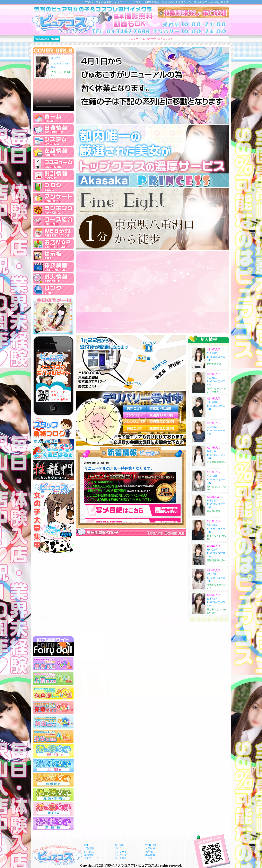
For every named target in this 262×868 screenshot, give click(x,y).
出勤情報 (89, 848)
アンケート (121, 852)
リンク (149, 858)
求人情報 (150, 855)
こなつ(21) (212, 427)
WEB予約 (151, 845)
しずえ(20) (212, 599)
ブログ (118, 848)
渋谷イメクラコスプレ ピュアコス (129, 865)
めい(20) (211, 574)
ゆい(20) (55, 58)
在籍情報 (89, 855)
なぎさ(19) (212, 353)
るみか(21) (212, 500)
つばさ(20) (212, 402)
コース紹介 (121, 858)
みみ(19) (211, 451)
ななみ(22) (212, 525)
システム (89, 852)
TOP (86, 845)
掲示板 (149, 852)
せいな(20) (212, 549)
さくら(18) (212, 476)
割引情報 (120, 845)
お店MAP (150, 848)
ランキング (121, 855)
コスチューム (91, 858)
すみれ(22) (212, 378)
